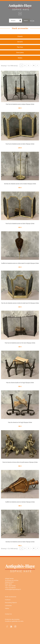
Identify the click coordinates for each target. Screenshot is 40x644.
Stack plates (20, 53)
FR (31, 21)
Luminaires (8, 606)
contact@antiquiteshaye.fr (13, 589)
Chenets (20, 36)
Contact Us (8, 614)
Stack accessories (11, 597)
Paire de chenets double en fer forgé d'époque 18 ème (20, 383)
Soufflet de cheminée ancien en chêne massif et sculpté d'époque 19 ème (20, 263)
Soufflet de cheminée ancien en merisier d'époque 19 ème (20, 502)
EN (33, 21)
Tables (7, 608)
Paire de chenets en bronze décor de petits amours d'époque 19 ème (20, 462)
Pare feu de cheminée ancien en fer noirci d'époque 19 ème (20, 343)
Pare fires (20, 47)
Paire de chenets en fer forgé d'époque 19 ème (20, 422)
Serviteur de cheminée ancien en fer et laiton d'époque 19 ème (20, 184)
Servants (20, 42)
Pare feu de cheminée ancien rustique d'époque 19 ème (20, 104)
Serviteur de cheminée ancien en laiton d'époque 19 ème (20, 542)
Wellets (20, 58)
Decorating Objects (11, 603)
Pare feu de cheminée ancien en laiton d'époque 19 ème (20, 144)
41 (34, 65)
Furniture (8, 600)
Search (26, 21)
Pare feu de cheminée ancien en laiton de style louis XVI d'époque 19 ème (20, 303)
